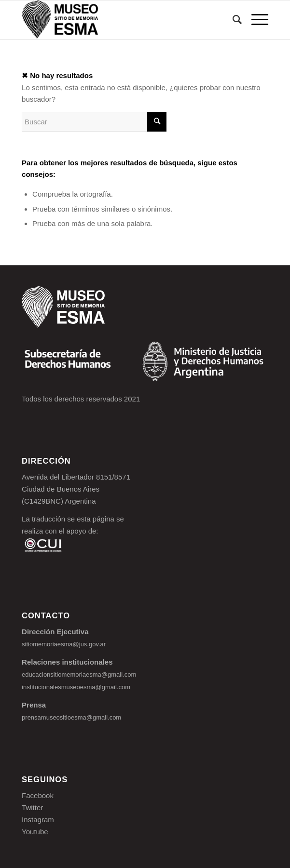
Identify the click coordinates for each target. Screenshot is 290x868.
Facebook (38, 795)
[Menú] (255, 20)
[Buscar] (232, 20)
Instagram (38, 820)
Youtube (35, 832)
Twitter (32, 808)
